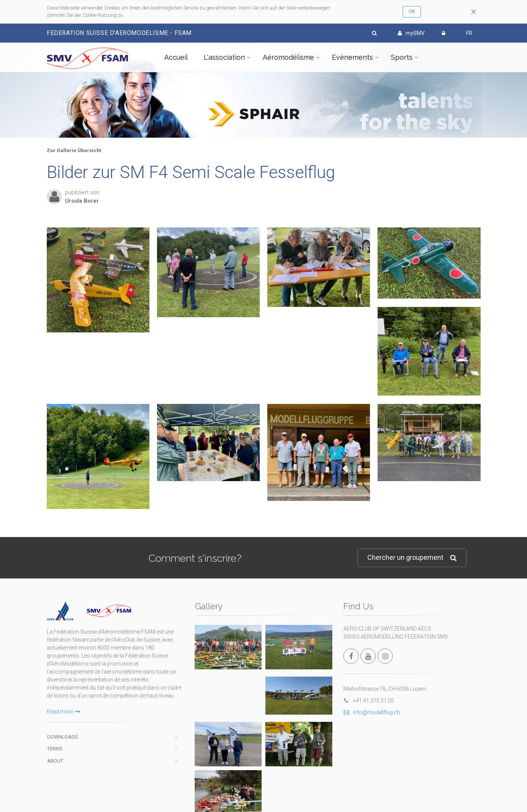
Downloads (63, 737)
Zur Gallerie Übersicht (74, 150)
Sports (402, 57)
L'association (224, 57)
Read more (63, 712)
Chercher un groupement (412, 558)
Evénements (352, 57)
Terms (55, 749)
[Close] (474, 12)
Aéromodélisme (288, 57)
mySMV (411, 33)
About (55, 761)
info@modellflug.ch (372, 712)
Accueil (176, 57)
